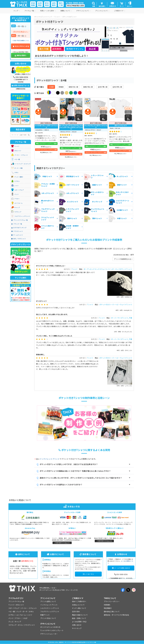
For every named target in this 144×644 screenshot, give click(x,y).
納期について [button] (66, 11)
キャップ (17, 207)
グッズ (11, 622)
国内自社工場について (112, 611)
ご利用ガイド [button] (120, 11)
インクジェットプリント (50, 459)
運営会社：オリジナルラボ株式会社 (116, 615)
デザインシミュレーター (49, 634)
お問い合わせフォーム (21, 85)
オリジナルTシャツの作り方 (50, 627)
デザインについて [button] (83, 11)
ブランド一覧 (17, 224)
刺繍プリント (45, 615)
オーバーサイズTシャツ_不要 (122, 318)
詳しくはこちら (88, 574)
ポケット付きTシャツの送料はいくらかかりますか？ (61, 485)
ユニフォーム (18, 203)
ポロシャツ (18, 151)
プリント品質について (48, 601)
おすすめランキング (19, 228)
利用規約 (107, 605)
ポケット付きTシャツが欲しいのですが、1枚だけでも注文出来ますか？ (69, 464)
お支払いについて (78, 605)
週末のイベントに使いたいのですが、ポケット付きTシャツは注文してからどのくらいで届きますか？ (81, 478)
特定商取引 (108, 608)
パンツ (16, 194)
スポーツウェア (19, 190)
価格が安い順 (73, 87)
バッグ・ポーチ (22, 611)
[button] (93, 4)
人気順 (51, 87)
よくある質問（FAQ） (80, 622)
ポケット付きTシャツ (69, 17)
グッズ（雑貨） (19, 177)
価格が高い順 (88, 87)
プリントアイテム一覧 (20, 220)
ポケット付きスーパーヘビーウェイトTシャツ (116, 305)
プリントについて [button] (102, 11)
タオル (16, 172)
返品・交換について (79, 618)
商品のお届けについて (80, 615)
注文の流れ (76, 611)
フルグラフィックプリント (50, 611)
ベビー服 (17, 159)
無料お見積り (21, 55)
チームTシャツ (17, 235)
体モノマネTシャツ (19, 239)
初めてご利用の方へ (79, 601)
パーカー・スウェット (21, 155)
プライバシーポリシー (112, 601)
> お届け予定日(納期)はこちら (21, 40)
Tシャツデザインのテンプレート (52, 630)
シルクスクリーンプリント (50, 608)
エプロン (17, 181)
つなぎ (25, 618)
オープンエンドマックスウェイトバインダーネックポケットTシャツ (108, 269)
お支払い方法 (72, 506)
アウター (17, 199)
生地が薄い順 (103, 87)
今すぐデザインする (21, 46)
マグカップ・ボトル (16, 625)
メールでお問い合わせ (121, 568)
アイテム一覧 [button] (30, 11)
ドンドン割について (79, 608)
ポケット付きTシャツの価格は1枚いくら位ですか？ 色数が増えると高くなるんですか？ (75, 471)
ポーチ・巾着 (18, 168)
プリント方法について (48, 618)
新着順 (61, 87)
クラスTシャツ (17, 231)
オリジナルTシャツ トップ (43, 17)
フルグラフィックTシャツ (22, 216)
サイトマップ (77, 628)
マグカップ (18, 212)
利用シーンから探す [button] (48, 11)
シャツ (16, 186)
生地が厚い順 (117, 87)
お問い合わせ (77, 625)
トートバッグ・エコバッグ (22, 164)
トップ (17, 11)
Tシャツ (57, 17)
